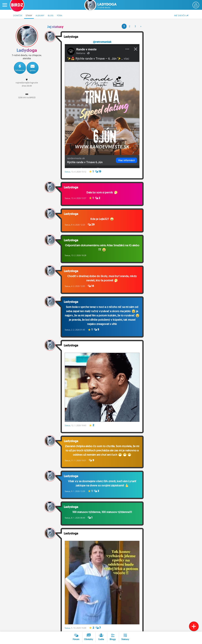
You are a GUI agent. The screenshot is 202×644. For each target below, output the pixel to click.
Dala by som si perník (103, 190)
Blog (51, 16)
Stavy (29, 16)
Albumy (40, 16)
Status (69, 169)
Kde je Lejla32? (103, 217)
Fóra (60, 16)
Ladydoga (107, 6)
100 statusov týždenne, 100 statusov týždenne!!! (103, 510)
